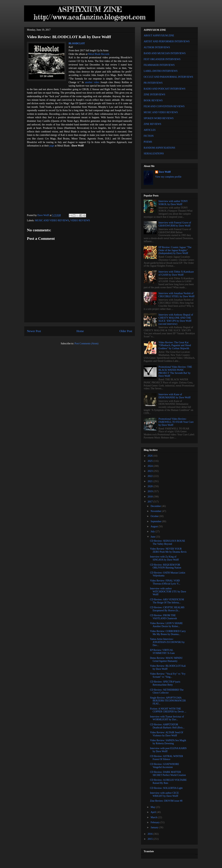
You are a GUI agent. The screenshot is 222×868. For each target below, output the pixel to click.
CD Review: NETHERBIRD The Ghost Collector (167, 691)
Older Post (126, 331)
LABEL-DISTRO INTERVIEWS (161, 71)
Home (80, 331)
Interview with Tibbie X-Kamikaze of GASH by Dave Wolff (176, 273)
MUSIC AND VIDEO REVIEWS (52, 220)
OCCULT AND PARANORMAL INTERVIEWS (168, 77)
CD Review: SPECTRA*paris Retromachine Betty (165, 683)
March (154, 817)
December (156, 506)
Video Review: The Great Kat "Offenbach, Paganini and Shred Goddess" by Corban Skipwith (175, 345)
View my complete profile (168, 177)
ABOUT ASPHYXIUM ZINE (159, 36)
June (153, 537)
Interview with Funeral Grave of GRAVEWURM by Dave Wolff (175, 224)
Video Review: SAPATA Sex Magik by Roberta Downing (168, 742)
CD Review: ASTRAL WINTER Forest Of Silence (166, 758)
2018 (151, 497)
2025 (151, 461)
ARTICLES (150, 130)
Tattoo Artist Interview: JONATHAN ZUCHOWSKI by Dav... (167, 642)
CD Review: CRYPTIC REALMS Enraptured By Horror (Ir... (167, 609)
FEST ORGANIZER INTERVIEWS (162, 59)
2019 (151, 491)
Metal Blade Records (99, 54)
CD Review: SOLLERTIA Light (166, 788)
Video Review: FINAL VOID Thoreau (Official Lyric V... (165, 582)
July (153, 532)
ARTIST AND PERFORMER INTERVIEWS (167, 41)
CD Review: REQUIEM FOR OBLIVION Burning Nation (166, 566)
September (156, 521)
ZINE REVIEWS (152, 124)
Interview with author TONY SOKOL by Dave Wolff (173, 203)
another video (92, 82)
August (154, 526)
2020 (151, 486)
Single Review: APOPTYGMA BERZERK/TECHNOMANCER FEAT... (168, 701)
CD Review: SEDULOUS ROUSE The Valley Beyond (168, 542)
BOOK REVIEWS (153, 100)
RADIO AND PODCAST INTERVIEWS (165, 89)
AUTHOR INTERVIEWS (157, 47)
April (153, 812)
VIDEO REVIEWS (80, 220)
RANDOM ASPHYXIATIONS (159, 148)
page (52, 146)
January (155, 827)
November (156, 511)
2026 (151, 456)
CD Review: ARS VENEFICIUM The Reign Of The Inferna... (167, 601)
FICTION (149, 136)
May (153, 807)
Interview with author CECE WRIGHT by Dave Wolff (164, 794)
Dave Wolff (165, 172)
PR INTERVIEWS (153, 83)
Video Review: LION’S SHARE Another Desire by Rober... (166, 625)
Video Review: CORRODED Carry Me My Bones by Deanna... (168, 633)
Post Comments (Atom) (86, 344)
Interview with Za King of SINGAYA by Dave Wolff (164, 558)
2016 (151, 834)
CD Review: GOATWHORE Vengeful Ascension (165, 766)
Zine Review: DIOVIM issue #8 (166, 801)
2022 (151, 476)
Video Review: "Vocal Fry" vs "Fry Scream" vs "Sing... (168, 675)
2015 (151, 839)
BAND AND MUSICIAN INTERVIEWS (165, 53)
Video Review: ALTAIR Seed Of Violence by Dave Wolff (166, 734)
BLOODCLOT (77, 43)
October (155, 516)
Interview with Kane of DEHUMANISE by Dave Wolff (175, 396)
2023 (151, 471)
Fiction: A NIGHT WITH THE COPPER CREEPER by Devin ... (168, 710)
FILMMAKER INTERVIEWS (159, 65)
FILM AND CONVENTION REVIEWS (164, 106)
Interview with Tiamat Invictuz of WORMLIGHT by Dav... (167, 718)
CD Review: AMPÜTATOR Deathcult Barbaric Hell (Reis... (167, 726)
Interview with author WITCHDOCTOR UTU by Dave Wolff (168, 592)
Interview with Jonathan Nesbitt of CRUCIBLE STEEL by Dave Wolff (177, 295)
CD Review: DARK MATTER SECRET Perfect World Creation (168, 774)
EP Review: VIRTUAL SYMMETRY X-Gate (162, 652)
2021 (151, 481)
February (155, 822)
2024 (151, 466)
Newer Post (34, 331)
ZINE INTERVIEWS (154, 95)
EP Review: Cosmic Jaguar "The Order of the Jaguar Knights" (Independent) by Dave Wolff (175, 250)
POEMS (148, 142)
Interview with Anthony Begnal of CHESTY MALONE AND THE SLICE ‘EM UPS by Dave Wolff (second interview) (176, 319)
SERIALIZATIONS (154, 154)
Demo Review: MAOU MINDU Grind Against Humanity (166, 660)
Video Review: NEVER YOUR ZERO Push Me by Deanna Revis (168, 550)
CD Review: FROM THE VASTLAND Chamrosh (163, 617)
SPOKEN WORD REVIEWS (159, 118)
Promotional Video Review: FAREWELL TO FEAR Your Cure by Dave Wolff (176, 422)
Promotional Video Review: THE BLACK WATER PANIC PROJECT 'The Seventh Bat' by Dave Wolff (175, 371)
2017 (151, 502)
